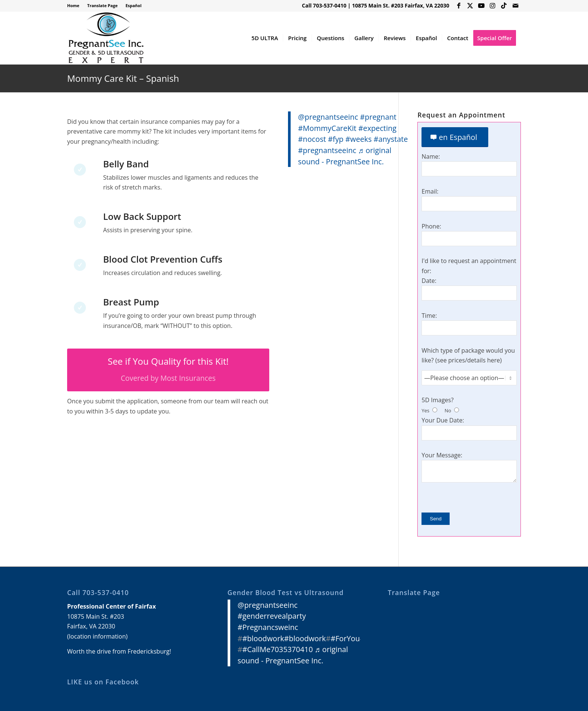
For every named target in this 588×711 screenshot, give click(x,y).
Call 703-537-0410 (324, 5)
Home (73, 5)
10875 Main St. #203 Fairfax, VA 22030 (401, 5)
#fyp (336, 139)
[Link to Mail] (515, 6)
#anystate (391, 139)
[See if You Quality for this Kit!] (168, 370)
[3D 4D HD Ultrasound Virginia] (106, 38)
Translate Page (103, 5)
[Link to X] (470, 6)
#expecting (378, 128)
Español (134, 5)
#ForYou (345, 638)
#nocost (312, 139)
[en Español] (455, 137)
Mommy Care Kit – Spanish (123, 78)
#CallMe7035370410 (277, 649)
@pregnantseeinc (328, 117)
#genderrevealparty (272, 616)
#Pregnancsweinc (268, 627)
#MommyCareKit (327, 128)
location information (97, 636)
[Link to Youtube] (481, 6)
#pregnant (378, 117)
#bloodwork (263, 638)
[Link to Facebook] (459, 6)
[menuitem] (75, 6)
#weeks (358, 139)
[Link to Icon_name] (504, 6)
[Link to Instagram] (493, 6)
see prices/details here (469, 360)
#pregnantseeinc (327, 150)
